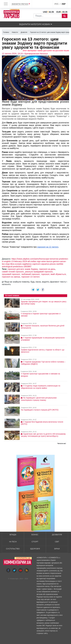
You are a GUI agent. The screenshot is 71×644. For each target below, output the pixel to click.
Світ (57, 542)
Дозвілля (57, 535)
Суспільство (13, 549)
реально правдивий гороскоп (39, 272)
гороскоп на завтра (11, 277)
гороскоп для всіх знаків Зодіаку (23, 269)
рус (57, 4)
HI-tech (13, 542)
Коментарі (14, 579)
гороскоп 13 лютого (30, 277)
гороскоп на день (47, 269)
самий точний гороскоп (13, 272)
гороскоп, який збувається (53, 274)
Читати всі (62, 443)
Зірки (57, 549)
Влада (13, 535)
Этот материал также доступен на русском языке (46, 51)
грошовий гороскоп (11, 274)
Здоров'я (35, 549)
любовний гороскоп (31, 274)
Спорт (35, 542)
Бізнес (35, 535)
